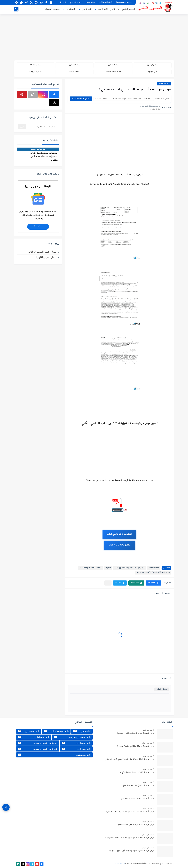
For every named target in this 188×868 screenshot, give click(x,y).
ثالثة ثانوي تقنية (54, 755)
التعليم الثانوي (128, 10)
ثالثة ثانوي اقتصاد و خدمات (38, 749)
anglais (108, 568)
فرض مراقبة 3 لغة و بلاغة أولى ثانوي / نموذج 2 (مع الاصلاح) (129, 760)
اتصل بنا (63, 3)
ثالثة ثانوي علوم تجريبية (72, 737)
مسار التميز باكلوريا (46, 258)
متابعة (38, 227)
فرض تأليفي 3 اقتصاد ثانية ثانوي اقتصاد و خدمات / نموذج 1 (130, 812)
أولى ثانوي (115, 10)
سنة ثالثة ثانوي (75, 65)
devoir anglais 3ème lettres (91, 568)
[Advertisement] (94, 38)
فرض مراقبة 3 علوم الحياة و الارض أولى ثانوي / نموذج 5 (132, 851)
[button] (154, 583)
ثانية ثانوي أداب (76, 749)
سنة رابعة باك (35, 65)
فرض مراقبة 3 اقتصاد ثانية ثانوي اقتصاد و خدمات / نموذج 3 (130, 838)
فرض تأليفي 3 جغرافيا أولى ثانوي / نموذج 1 (137, 799)
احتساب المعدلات (113, 72)
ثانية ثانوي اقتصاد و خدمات (38, 743)
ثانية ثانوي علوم (29, 731)
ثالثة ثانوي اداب (76, 743)
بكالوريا (54, 160)
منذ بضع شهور (147, 730)
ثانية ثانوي (103, 10)
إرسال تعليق (162, 690)
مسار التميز (120, 864)
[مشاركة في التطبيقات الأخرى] (108, 583)
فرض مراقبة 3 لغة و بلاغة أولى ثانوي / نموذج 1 (135, 825)
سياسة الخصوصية (124, 3)
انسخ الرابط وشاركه (81, 99)
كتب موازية (153, 72)
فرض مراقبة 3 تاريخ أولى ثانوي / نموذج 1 (138, 786)
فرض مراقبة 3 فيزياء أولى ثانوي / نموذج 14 (137, 773)
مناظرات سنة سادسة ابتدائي (44, 153)
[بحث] (16, 10)
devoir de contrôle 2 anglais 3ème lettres (153, 573)
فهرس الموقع (76, 3)
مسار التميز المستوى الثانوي (42, 252)
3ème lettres (164, 84)
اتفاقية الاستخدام (105, 3)
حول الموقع (90, 3)
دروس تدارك (75, 72)
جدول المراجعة (35, 72)
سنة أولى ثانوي (153, 65)
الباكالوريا (71, 10)
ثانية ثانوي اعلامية (34, 737)
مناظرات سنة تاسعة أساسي (44, 157)
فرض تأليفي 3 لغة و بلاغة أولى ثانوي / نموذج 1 (136, 734)
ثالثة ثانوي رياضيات (56, 731)
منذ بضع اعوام (147, 744)
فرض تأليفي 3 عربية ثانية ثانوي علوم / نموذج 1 (136, 747)
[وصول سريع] (6, 806)
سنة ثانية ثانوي (114, 65)
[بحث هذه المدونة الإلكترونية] (42, 127)
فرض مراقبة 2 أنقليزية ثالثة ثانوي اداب (130, 568)
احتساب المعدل (53, 10)
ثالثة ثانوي (87, 10)
